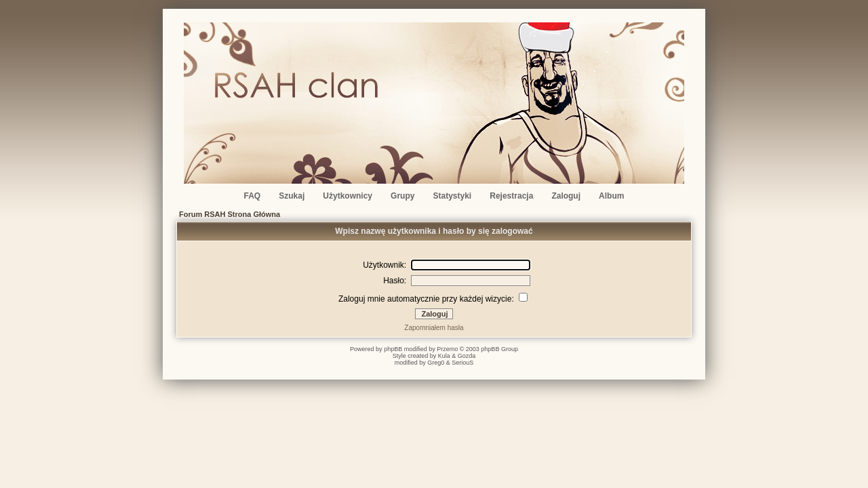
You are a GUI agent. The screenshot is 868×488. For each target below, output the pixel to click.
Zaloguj (566, 196)
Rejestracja (511, 196)
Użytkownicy (348, 196)
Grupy (402, 196)
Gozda (467, 356)
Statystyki (453, 196)
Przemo (447, 349)
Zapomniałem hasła (434, 328)
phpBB (393, 349)
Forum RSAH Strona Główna (230, 214)
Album (611, 196)
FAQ (253, 196)
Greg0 (436, 363)
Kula (444, 356)
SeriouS (462, 363)
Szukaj (292, 196)
